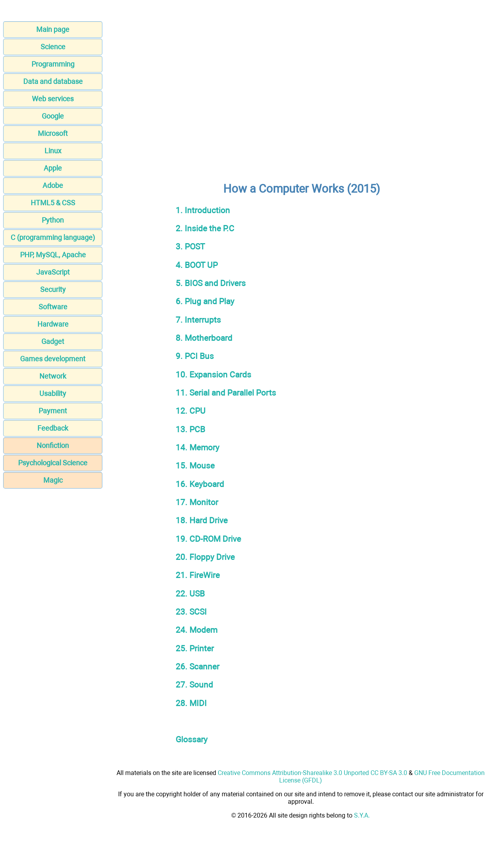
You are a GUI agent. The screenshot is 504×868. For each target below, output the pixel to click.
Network (53, 376)
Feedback (53, 428)
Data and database (53, 81)
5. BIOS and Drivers (211, 283)
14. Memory (197, 447)
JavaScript (53, 272)
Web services (53, 99)
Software (53, 307)
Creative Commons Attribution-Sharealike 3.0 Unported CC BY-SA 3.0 (312, 773)
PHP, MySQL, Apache (53, 255)
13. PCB (190, 429)
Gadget (53, 341)
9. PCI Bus (195, 356)
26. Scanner (197, 666)
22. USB (190, 594)
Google (53, 116)
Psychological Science (53, 463)
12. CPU (191, 411)
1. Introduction (203, 210)
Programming (53, 64)
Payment (53, 411)
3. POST (190, 246)
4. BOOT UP (197, 265)
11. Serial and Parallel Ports (226, 393)
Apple (53, 168)
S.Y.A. (362, 815)
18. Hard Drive (202, 520)
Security (53, 289)
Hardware (53, 324)
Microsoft (53, 133)
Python (53, 220)
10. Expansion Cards (213, 375)
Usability (53, 393)
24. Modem (196, 630)
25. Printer (195, 648)
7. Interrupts (198, 320)
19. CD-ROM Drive (208, 539)
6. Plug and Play (205, 301)
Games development (53, 359)
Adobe (53, 185)
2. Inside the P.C (205, 228)
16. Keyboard (200, 484)
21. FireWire (198, 575)
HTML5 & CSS (53, 203)
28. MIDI (191, 703)
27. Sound (194, 685)
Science (53, 47)
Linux (53, 151)
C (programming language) (53, 237)
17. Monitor (197, 502)
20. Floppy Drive (205, 557)
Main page (53, 29)
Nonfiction (53, 445)
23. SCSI (191, 612)
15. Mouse (195, 466)
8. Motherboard (204, 338)
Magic (53, 480)
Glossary (192, 739)
